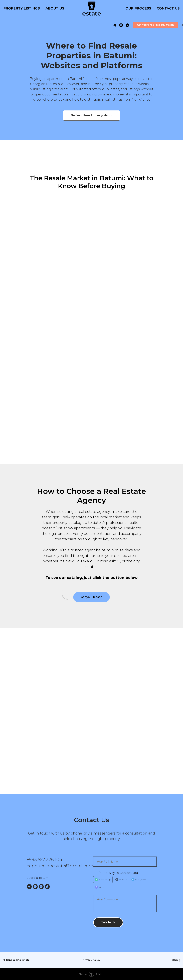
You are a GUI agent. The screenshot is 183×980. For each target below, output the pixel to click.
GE (176, 25)
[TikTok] (47, 887)
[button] (136, 25)
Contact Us (168, 8)
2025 (176, 960)
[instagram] (102, 25)
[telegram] (95, 25)
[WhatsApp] (35, 887)
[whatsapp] (108, 25)
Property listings (22, 8)
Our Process (138, 8)
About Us (55, 8)
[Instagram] (41, 887)
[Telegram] (29, 887)
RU (166, 25)
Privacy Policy (91, 960)
